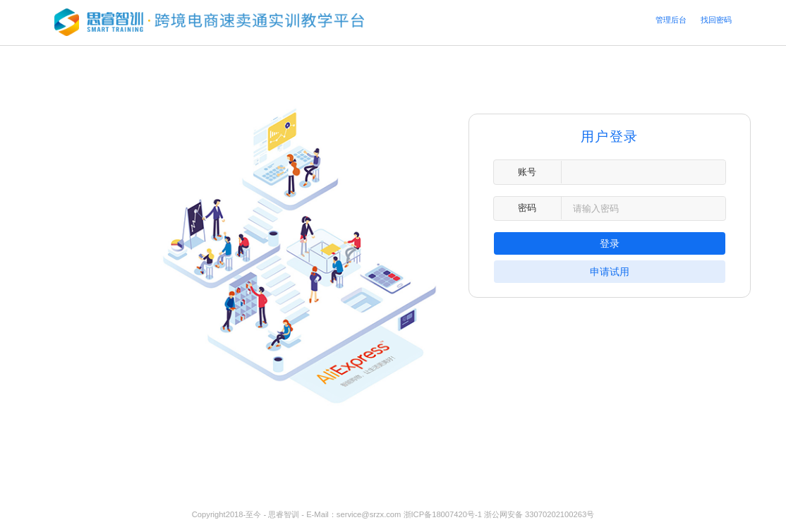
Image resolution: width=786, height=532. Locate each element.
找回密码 (716, 20)
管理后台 (671, 20)
